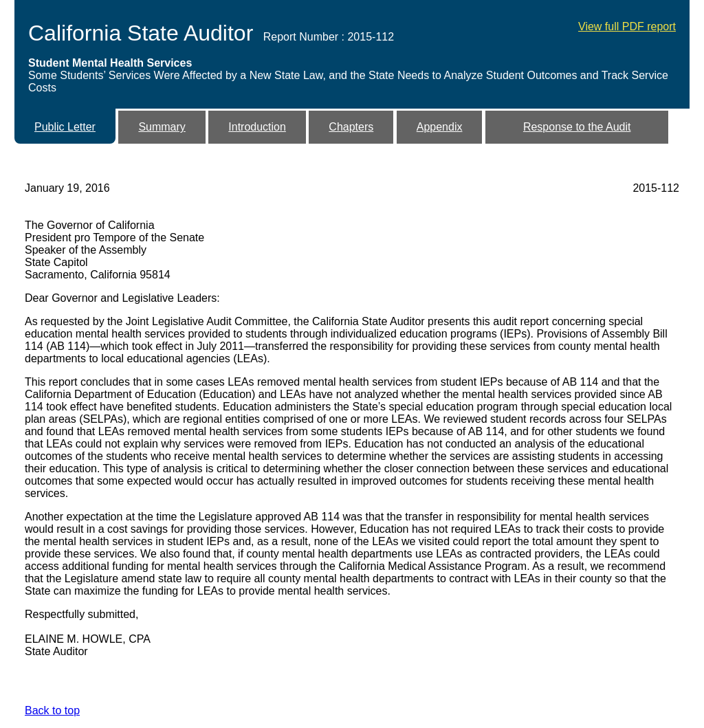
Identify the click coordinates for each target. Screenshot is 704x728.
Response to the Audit (577, 127)
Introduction (257, 127)
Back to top (52, 710)
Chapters (351, 127)
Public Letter (65, 127)
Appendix (440, 127)
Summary (162, 127)
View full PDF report (627, 26)
